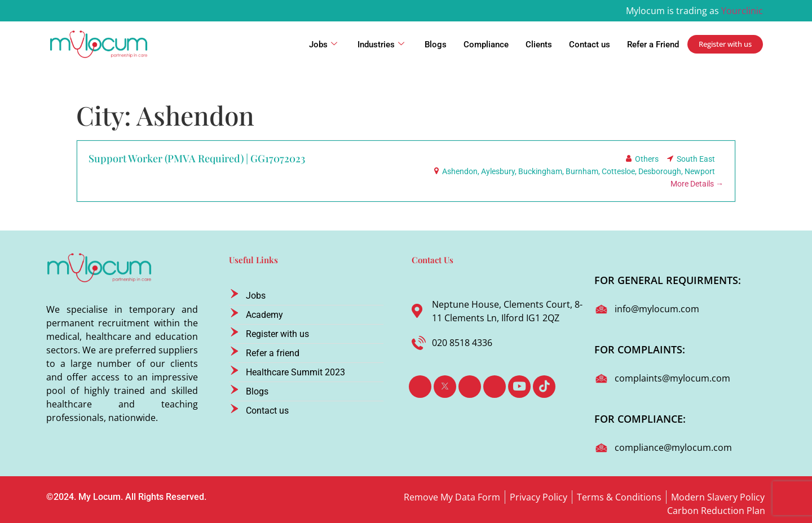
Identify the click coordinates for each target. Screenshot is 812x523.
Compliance (486, 45)
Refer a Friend (653, 45)
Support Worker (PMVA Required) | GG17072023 (197, 158)
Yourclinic (742, 11)
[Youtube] (519, 387)
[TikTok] (544, 387)
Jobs (323, 45)
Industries (381, 45)
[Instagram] (495, 387)
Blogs (436, 45)
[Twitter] (445, 387)
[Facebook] (420, 387)
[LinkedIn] (470, 387)
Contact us (590, 45)
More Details (697, 184)
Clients (539, 45)
